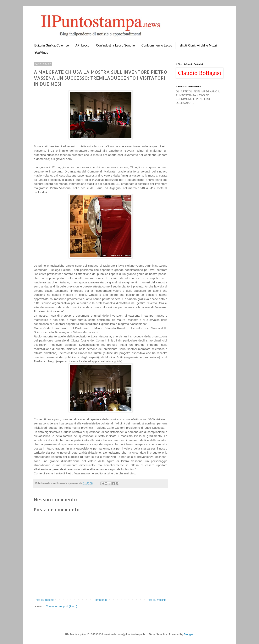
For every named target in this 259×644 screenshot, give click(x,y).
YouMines (41, 53)
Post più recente (44, 600)
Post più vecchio (157, 600)
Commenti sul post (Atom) (61, 606)
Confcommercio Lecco (157, 45)
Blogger (188, 634)
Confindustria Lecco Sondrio (116, 45)
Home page (100, 600)
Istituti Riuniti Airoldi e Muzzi (198, 45)
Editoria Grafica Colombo (52, 45)
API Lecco (83, 45)
